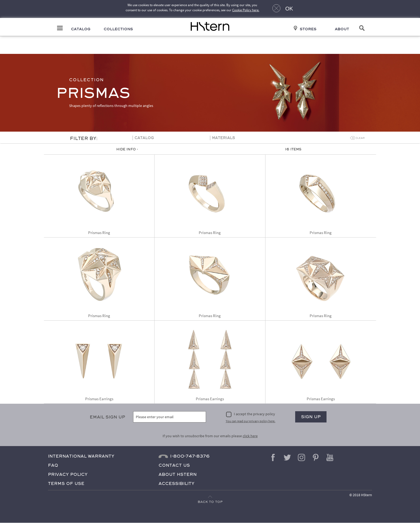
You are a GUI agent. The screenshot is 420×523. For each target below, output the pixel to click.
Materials (223, 138)
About (343, 29)
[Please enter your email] (170, 417)
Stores (309, 29)
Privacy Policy (68, 474)
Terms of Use (66, 483)
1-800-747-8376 (190, 456)
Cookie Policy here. (246, 10)
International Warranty (81, 456)
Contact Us (174, 465)
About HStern (178, 474)
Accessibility (177, 483)
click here (250, 436)
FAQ (53, 465)
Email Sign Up (107, 417)
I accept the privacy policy (254, 414)
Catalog (79, 29)
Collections (117, 29)
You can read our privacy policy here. (251, 421)
